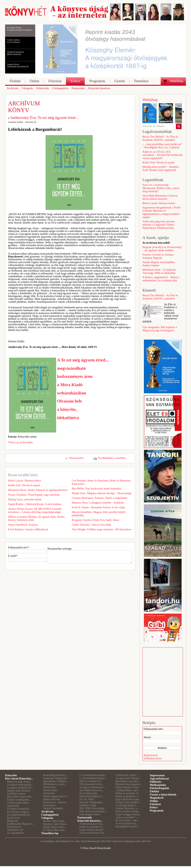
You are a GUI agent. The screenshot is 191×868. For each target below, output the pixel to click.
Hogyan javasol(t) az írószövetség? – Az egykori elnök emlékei (162, 249)
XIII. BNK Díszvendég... (93, 808)
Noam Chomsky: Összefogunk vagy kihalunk (34, 495)
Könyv (154, 807)
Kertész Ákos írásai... (54, 821)
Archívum (47, 811)
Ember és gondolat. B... (128, 793)
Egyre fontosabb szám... (128, 799)
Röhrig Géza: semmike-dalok (25, 499)
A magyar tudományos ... (93, 787)
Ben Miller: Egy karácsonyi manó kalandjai (96, 488)
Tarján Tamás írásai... (54, 827)
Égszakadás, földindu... (55, 781)
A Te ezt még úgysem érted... (83, 360)
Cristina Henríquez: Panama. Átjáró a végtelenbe (99, 498)
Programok (157, 811)
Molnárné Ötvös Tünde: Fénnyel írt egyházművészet (38, 490)
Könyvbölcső (14, 827)
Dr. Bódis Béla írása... (55, 830)
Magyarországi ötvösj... (19, 782)
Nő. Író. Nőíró (87, 799)
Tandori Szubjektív (53, 808)
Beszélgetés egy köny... (128, 781)
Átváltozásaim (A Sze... (92, 824)
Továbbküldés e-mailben (112, 458)
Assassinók (13, 806)
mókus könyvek (52, 799)
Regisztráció (151, 755)
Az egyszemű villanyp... (128, 778)
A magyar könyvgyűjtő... (20, 785)
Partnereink (85, 817)
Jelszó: (147, 737)
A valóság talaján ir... (127, 805)
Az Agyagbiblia (15, 833)
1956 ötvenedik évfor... (91, 784)
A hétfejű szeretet (16, 794)
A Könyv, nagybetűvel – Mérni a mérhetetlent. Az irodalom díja (161, 279)
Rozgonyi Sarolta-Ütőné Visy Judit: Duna (95, 520)
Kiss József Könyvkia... (19, 778)
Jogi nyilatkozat (159, 778)
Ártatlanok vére (15, 830)
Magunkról (157, 798)
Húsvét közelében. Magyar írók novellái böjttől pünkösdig (99, 514)
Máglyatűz (13, 821)
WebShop (177, 81)
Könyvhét (11, 775)
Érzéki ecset (13, 818)
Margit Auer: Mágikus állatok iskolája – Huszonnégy (102, 493)
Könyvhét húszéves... (90, 821)
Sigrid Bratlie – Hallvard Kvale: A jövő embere (35, 504)
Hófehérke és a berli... (55, 784)
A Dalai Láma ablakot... (128, 802)
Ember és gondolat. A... (92, 827)
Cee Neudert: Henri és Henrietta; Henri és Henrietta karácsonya (101, 482)
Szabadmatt (49, 805)
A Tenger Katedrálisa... (19, 809)
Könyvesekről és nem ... (128, 787)
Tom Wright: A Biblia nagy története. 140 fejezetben (101, 529)
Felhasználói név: (153, 729)
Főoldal (154, 791)
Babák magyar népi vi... (56, 796)
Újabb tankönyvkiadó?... (92, 830)
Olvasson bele (70, 401)
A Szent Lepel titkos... (19, 803)
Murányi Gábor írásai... (55, 824)
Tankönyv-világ (88, 805)
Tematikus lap (50, 833)
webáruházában (72, 393)
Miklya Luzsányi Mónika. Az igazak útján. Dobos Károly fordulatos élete (36, 518)
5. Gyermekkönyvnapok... (93, 775)
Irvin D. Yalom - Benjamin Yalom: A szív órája (98, 507)
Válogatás (47, 818)
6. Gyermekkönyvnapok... (93, 778)
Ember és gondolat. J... (128, 796)
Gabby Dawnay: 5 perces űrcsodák (91, 525)
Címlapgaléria (50, 815)
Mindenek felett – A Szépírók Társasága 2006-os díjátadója (159, 271)
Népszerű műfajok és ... (92, 796)
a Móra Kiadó (70, 385)
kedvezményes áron (75, 376)
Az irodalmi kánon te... (91, 790)
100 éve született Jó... (91, 781)
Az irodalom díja (88, 793)
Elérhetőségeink (159, 788)
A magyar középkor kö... (20, 788)
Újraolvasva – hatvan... (55, 802)
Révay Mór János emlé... (20, 797)
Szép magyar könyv (90, 814)
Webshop (150, 100)
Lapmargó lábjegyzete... (56, 778)
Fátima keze (50, 787)
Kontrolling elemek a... (55, 775)
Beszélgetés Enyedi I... (128, 826)
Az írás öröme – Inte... (127, 820)
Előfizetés (156, 782)
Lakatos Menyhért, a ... (128, 808)
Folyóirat (155, 804)
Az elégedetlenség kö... (19, 815)
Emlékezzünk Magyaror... (21, 824)
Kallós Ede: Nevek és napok (24, 485)
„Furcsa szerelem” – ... (128, 817)
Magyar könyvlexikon (19, 791)
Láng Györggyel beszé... (128, 814)
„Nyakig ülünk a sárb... (128, 790)
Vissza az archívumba (20, 442)
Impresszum (157, 775)
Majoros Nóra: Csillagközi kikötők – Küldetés (98, 503)
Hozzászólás (76, 458)
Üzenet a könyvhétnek (163, 795)
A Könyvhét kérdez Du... (92, 833)
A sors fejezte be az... (127, 823)
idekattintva (68, 418)
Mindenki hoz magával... (129, 784)
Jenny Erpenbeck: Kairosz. (23, 525)
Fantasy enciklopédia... (19, 800)
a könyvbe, (67, 409)
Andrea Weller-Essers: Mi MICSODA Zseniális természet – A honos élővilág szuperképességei (35, 510)
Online (154, 801)
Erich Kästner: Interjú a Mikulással (28, 529)
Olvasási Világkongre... (92, 802)
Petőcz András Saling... (128, 811)
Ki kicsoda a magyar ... (19, 812)
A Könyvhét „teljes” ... (128, 775)
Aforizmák (49, 793)
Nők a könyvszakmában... (93, 811)
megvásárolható (71, 368)
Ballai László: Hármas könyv (25, 481)
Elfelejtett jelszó (153, 758)
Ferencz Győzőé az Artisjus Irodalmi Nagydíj (158, 256)
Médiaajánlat (158, 785)
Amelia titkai (50, 790)
